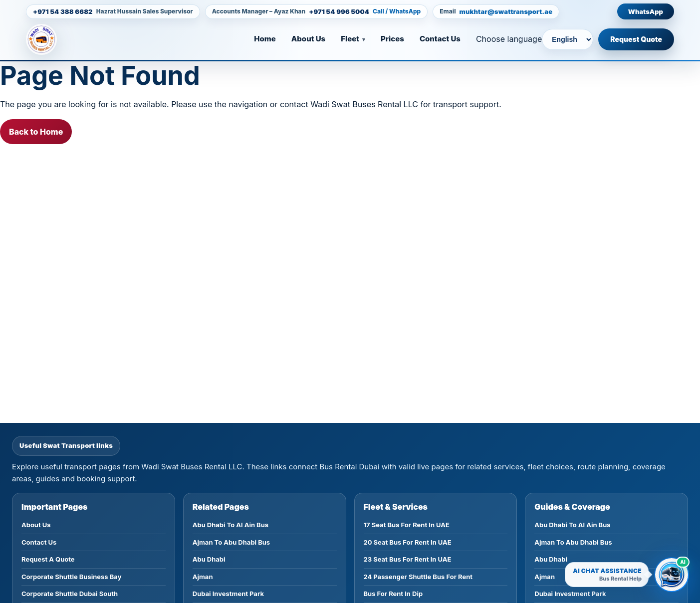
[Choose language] (568, 39)
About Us (308, 39)
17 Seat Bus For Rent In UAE (407, 525)
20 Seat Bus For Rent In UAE (408, 542)
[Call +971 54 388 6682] (113, 12)
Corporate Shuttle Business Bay (71, 577)
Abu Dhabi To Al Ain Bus (231, 525)
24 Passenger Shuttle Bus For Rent (418, 577)
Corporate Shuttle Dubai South (70, 594)
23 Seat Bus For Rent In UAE (408, 559)
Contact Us (440, 39)
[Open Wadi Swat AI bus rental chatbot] (672, 575)
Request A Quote (48, 559)
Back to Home (36, 132)
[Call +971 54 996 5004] (317, 12)
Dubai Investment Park (228, 594)
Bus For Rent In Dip (393, 594)
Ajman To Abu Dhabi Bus (231, 542)
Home (265, 39)
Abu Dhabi (209, 559)
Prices (392, 39)
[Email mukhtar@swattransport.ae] (496, 12)
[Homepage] (57, 39)
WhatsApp (646, 11)
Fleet (350, 39)
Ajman (203, 577)
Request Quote (636, 39)
